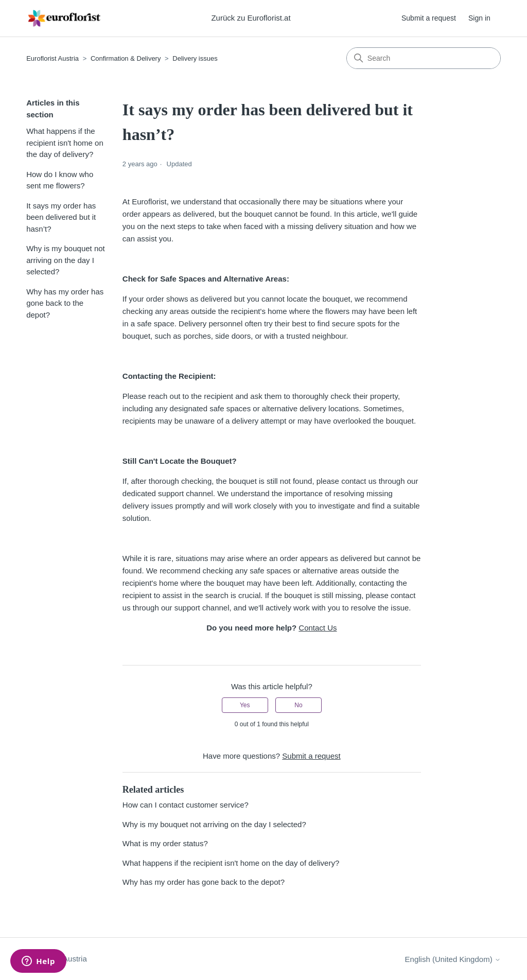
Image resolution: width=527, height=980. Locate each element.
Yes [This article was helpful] (245, 705)
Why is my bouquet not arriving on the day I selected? (66, 260)
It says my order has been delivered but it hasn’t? (61, 217)
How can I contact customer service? (186, 805)
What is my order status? (165, 843)
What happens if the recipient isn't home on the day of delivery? (65, 143)
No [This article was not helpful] (298, 705)
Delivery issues (195, 58)
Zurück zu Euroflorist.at (251, 18)
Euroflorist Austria (52, 58)
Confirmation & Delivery (126, 58)
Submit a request (429, 18)
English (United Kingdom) (453, 959)
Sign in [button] (479, 18)
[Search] (424, 58)
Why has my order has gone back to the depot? (65, 303)
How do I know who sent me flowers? (60, 180)
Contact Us (318, 628)
